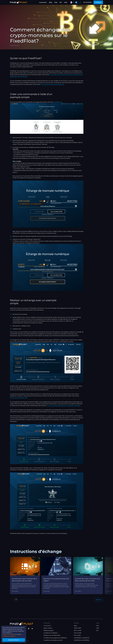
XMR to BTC (78, 628)
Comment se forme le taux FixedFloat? (52, 84)
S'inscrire (98, 2)
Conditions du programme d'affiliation (55, 638)
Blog (51, 2)
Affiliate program (49, 630)
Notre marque (48, 628)
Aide (66, 2)
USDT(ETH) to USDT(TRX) (82, 640)
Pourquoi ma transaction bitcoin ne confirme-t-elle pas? (64, 406)
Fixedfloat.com (58, 102)
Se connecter (88, 2)
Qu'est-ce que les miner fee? (19, 398)
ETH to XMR (78, 633)
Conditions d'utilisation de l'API (53, 640)
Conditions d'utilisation (51, 633)
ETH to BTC (77, 635)
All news (98, 600)
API (61, 2)
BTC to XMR (78, 630)
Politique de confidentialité (52, 635)
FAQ (56, 2)
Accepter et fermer (14, 640)
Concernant (43, 2)
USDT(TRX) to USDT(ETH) (82, 638)
